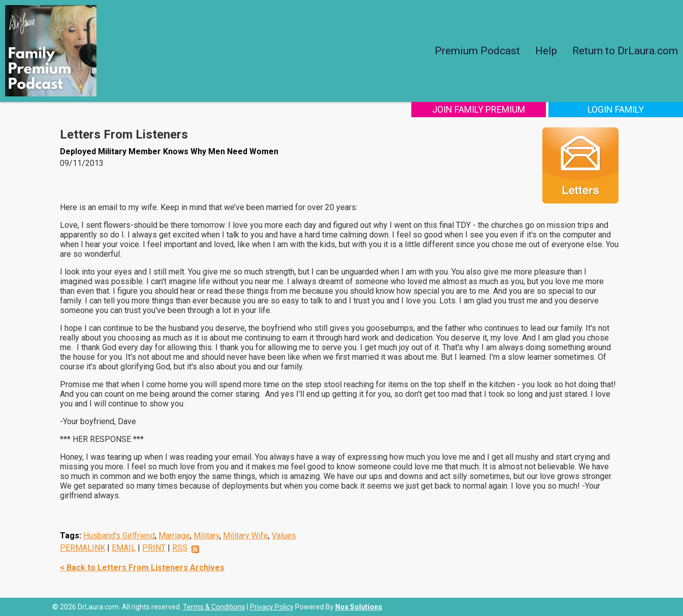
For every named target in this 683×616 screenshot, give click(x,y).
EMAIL (124, 548)
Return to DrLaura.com (625, 51)
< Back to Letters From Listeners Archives (142, 568)
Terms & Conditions (214, 607)
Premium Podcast (477, 51)
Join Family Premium (479, 109)
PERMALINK (83, 548)
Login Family (616, 109)
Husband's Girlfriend (119, 536)
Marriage (174, 536)
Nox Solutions (359, 607)
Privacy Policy (272, 607)
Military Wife (246, 536)
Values (284, 536)
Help (546, 51)
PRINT (154, 548)
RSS (180, 548)
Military (206, 536)
